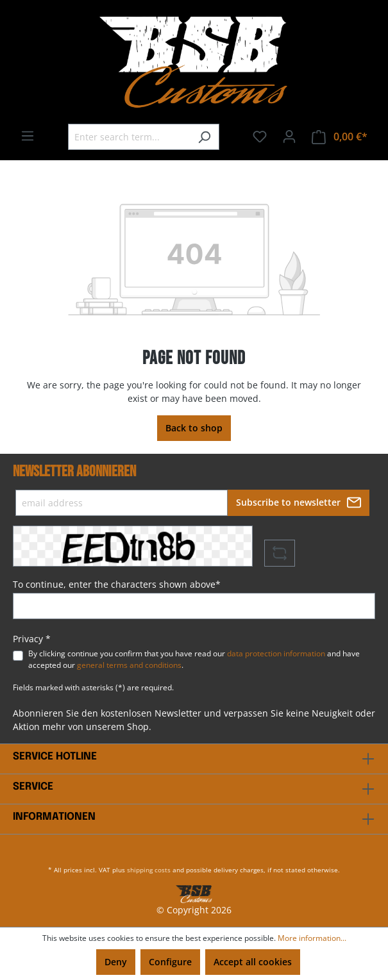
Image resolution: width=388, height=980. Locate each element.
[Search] (204, 137)
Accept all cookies (253, 962)
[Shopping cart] (340, 137)
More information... (312, 938)
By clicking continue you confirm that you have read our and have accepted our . (194, 659)
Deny (116, 962)
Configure (170, 962)
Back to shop (194, 428)
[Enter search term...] (129, 137)
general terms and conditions (129, 665)
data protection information (276, 653)
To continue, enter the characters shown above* (117, 584)
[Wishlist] (260, 137)
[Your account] (289, 137)
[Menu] (28, 136)
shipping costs (149, 870)
